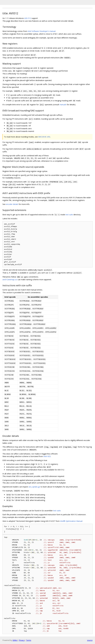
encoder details (12, 204)
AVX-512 (28, 18)
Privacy (22, 640)
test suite (69, 215)
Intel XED (47, 456)
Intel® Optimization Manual (71, 521)
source (90, 640)
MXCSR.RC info (44, 137)
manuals (63, 105)
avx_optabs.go (34, 487)
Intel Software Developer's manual (42, 31)
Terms (29, 640)
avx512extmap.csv (10, 280)
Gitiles (15, 640)
